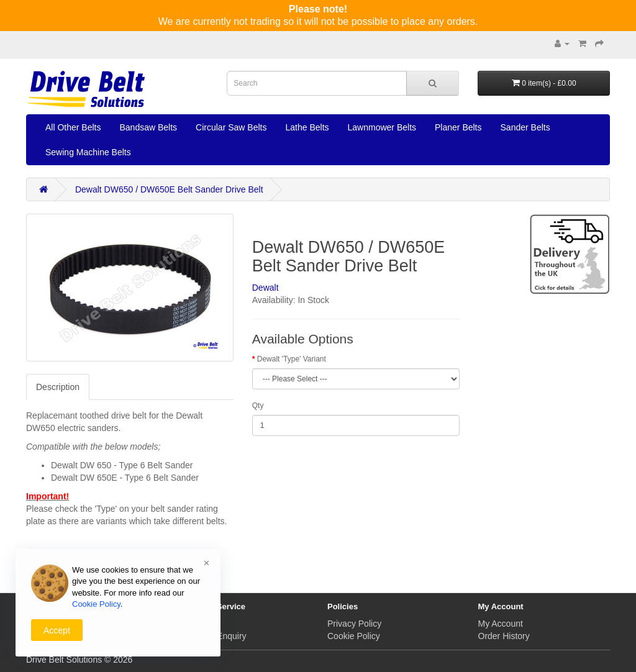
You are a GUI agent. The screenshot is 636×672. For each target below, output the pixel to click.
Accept (57, 630)
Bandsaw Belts (148, 127)
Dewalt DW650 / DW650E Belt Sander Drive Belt (169, 189)
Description (58, 387)
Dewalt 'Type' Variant (292, 359)
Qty (258, 406)
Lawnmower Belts (382, 127)
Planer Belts (458, 127)
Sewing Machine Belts (88, 152)
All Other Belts (73, 127)
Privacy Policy (354, 624)
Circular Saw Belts (231, 127)
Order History (504, 636)
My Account (501, 624)
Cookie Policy (354, 636)
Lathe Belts (307, 127)
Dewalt (266, 288)
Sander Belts (525, 127)
